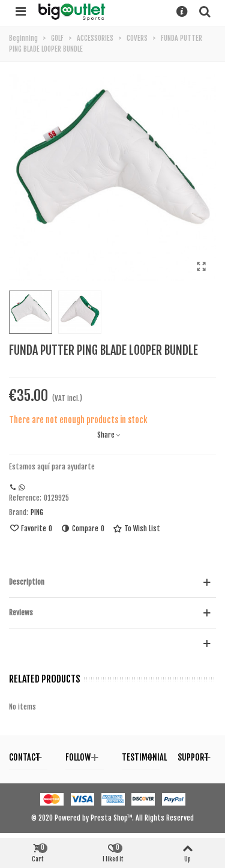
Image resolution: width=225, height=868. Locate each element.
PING (37, 512)
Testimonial (144, 757)
